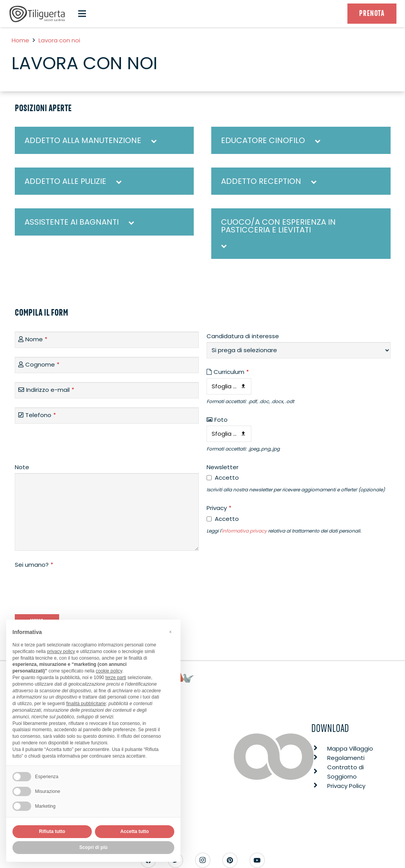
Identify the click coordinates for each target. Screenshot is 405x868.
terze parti (116, 678)
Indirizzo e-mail (50, 390)
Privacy (219, 508)
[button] (170, 632)
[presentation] (74, 586)
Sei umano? (34, 565)
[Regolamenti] (319, 758)
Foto (221, 420)
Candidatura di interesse (243, 336)
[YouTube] (257, 860)
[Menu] (82, 14)
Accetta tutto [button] (134, 831)
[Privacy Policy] (319, 786)
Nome (36, 339)
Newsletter (223, 467)
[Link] (37, 14)
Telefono (41, 415)
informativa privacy (244, 531)
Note (22, 467)
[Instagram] (203, 860)
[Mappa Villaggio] (319, 749)
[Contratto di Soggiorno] (319, 772)
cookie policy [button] (109, 671)
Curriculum (231, 372)
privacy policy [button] (61, 651)
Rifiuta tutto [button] (52, 831)
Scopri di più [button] (94, 847)
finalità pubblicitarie (86, 704)
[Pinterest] (230, 860)
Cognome (42, 364)
